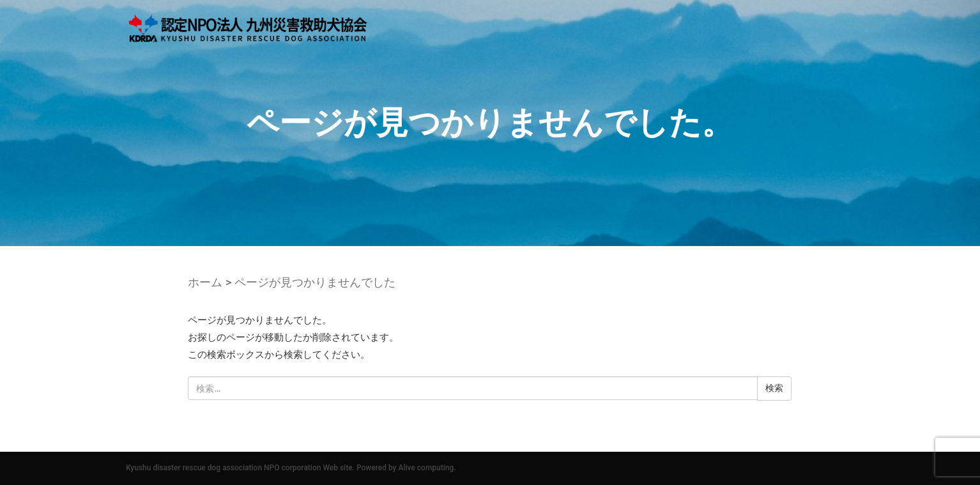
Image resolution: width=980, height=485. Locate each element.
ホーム (205, 282)
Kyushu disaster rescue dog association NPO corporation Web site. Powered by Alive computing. (291, 468)
